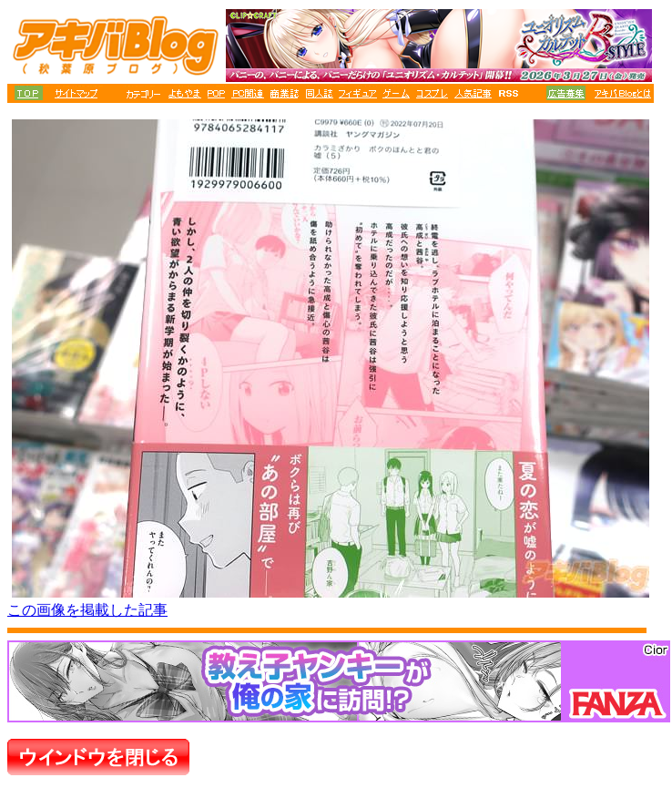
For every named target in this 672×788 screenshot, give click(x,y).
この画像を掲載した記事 (87, 610)
